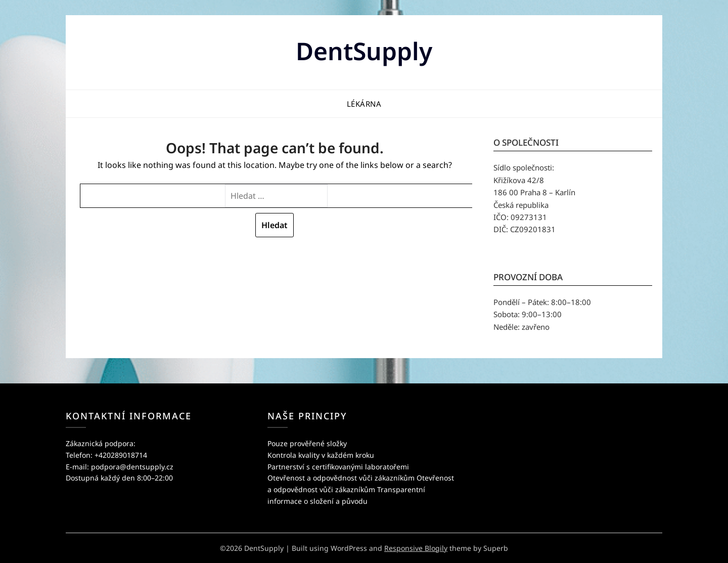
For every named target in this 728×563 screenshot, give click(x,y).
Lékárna (364, 104)
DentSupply (364, 51)
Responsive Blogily (416, 548)
